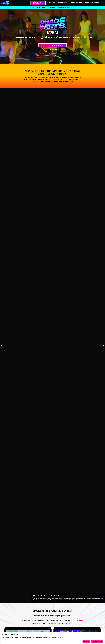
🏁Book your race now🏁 (65, 7)
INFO (49, 3)
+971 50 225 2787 (68, 623)
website (81, 620)
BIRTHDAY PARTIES (76, 3)
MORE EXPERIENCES (60, 3)
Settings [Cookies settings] (86, 641)
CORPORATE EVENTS (92, 3)
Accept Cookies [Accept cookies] (97, 641)
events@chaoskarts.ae (54, 623)
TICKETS (38, 3)
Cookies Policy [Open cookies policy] (60, 638)
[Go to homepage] (8, 3)
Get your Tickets (52, 45)
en (102, 3)
